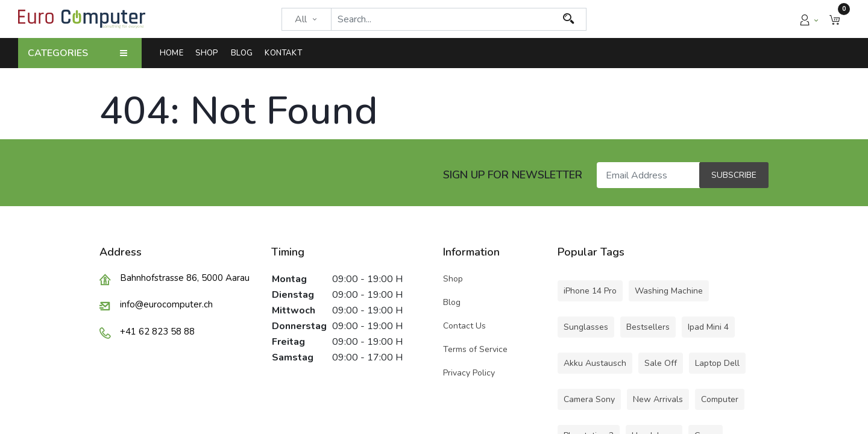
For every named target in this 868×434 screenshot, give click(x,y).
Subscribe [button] (734, 175)
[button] (835, 19)
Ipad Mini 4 (708, 327)
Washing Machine (669, 291)
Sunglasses (586, 327)
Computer (720, 399)
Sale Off (661, 363)
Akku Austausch (595, 363)
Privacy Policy (469, 373)
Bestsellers (648, 327)
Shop (454, 279)
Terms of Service (475, 349)
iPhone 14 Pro (590, 291)
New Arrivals (658, 399)
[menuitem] (175, 53)
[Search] (569, 19)
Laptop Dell (717, 363)
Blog (452, 302)
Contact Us (464, 326)
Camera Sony (589, 399)
